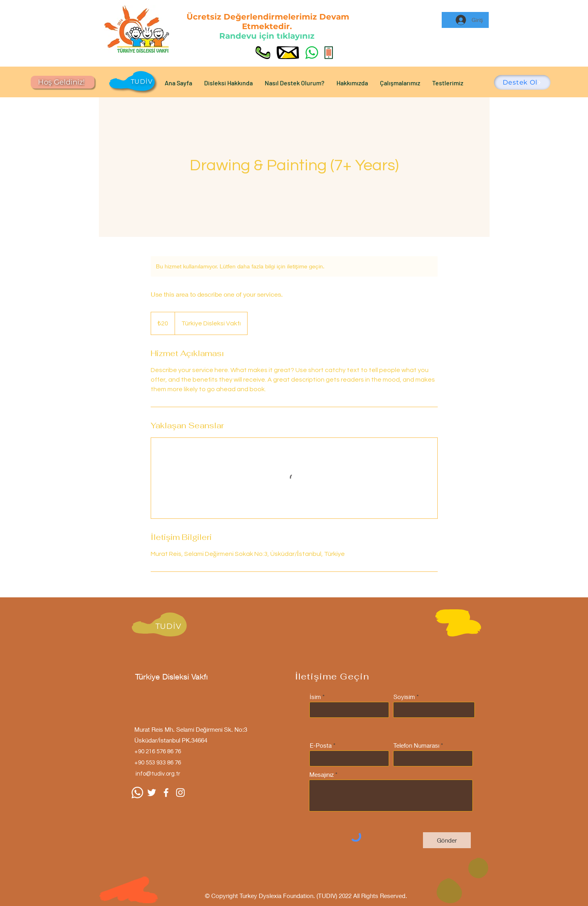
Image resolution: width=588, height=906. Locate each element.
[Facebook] (166, 793)
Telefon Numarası (416, 745)
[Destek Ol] (522, 82)
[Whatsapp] (137, 793)
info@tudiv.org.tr (158, 774)
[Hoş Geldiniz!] (63, 82)
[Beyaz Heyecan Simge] (152, 793)
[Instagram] (180, 793)
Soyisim (404, 697)
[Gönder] (447, 840)
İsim (315, 697)
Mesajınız (322, 775)
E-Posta (321, 745)
